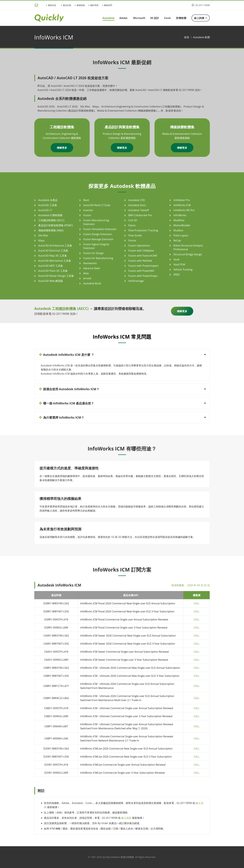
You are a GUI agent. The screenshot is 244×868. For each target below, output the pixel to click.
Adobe (123, 18)
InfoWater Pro (182, 200)
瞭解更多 (62, 148)
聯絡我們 (107, 5)
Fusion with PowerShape (143, 276)
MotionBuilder (182, 225)
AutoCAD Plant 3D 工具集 (53, 271)
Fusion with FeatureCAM (143, 256)
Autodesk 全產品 (48, 200)
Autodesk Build (92, 283)
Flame (132, 225)
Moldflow (179, 220)
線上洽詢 (126, 818)
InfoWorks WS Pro (184, 210)
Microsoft (139, 18)
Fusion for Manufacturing (98, 258)
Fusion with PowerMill (141, 271)
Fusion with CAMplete (141, 251)
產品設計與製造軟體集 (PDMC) (56, 225)
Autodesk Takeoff (139, 210)
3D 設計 (155, 18)
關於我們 (93, 5)
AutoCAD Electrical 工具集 (53, 251)
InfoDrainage (136, 281)
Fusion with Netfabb (140, 261)
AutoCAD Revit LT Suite (97, 205)
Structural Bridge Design (188, 254)
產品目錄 (66, 5)
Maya (41, 240)
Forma (132, 240)
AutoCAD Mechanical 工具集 (55, 261)
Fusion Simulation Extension (100, 229)
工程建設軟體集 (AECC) (51, 220)
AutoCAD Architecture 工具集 (55, 246)
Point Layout (181, 235)
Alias (86, 273)
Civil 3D (133, 220)
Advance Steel (92, 268)
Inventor (88, 210)
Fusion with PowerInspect (144, 266)
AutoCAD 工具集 (48, 205)
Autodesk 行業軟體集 (50, 215)
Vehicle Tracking (183, 270)
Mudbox (178, 230)
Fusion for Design (94, 253)
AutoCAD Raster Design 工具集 (56, 276)
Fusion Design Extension (98, 234)
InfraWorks (180, 215)
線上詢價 (201, 18)
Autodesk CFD (137, 200)
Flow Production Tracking (143, 230)
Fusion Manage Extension (98, 239)
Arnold (87, 278)
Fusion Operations (139, 246)
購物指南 (80, 5)
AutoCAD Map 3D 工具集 (53, 256)
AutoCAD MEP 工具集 (51, 266)
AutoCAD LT (45, 210)
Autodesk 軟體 (201, 37)
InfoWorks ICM (182, 205)
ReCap (177, 240)
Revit (86, 200)
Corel (167, 18)
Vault (176, 259)
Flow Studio (135, 235)
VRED (177, 275)
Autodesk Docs (137, 205)
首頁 (187, 37)
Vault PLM (179, 264)
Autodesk (108, 18)
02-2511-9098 (201, 5)
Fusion (87, 215)
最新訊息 (51, 5)
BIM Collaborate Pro (140, 215)
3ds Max (43, 235)
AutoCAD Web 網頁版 (51, 281)
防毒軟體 (181, 18)
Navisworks (90, 263)
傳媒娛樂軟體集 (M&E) (51, 230)
